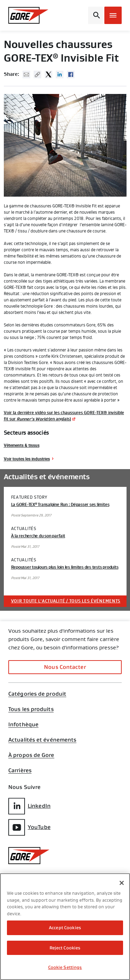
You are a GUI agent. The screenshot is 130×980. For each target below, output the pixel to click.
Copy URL (37, 74)
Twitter (49, 74)
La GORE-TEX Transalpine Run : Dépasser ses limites (60, 505)
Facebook (71, 74)
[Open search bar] (96, 15)
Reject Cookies (65, 948)
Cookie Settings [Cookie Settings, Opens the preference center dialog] (65, 967)
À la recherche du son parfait (38, 536)
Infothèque (23, 725)
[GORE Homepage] (28, 15)
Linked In (60, 74)
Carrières (20, 770)
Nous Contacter (65, 667)
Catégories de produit (37, 694)
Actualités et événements (42, 740)
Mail (26, 74)
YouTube (29, 827)
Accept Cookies (65, 928)
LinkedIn (29, 806)
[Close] (122, 883)
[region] (65, 927)
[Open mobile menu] (113, 15)
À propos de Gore (31, 755)
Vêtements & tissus (22, 445)
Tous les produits (31, 709)
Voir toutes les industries (27, 459)
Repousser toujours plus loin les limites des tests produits (65, 567)
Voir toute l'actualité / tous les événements (66, 601)
